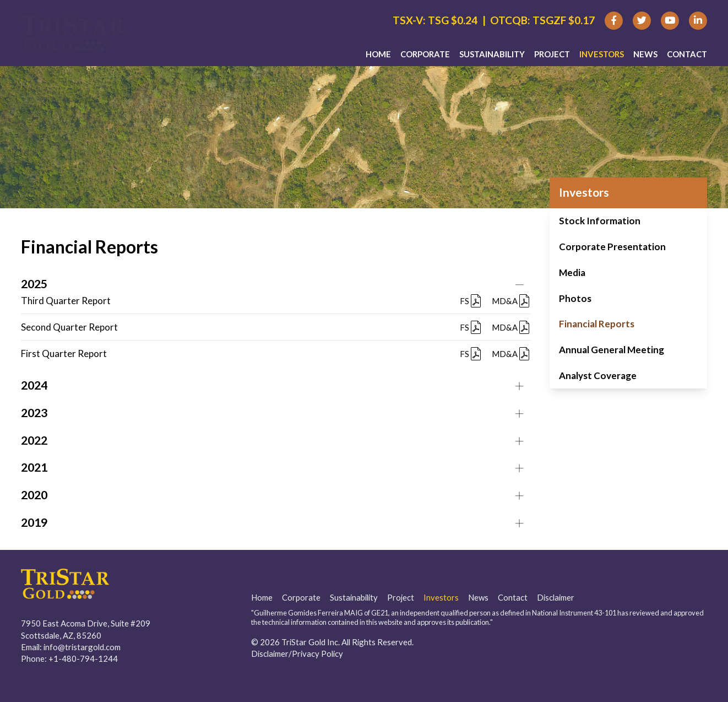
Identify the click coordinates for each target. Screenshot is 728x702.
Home (378, 56)
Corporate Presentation (612, 247)
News (645, 56)
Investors (602, 56)
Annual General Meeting (612, 350)
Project (552, 56)
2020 (34, 495)
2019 (34, 522)
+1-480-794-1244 (83, 658)
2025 (34, 284)
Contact (687, 56)
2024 (34, 385)
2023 (34, 413)
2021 (34, 467)
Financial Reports (597, 324)
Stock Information (600, 221)
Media (572, 272)
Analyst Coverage (598, 376)
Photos (575, 298)
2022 (34, 440)
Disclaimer (556, 597)
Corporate (425, 56)
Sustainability (492, 56)
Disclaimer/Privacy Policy (297, 654)
